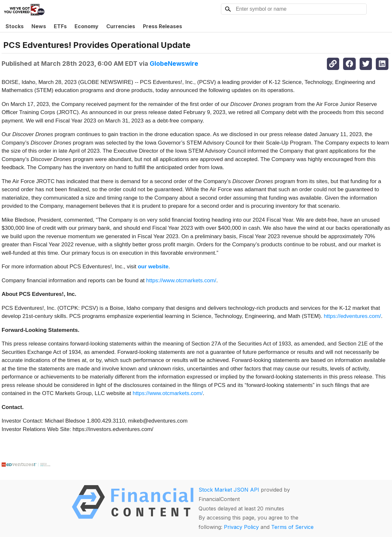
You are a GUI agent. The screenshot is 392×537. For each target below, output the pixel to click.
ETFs (60, 26)
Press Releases (162, 26)
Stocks (15, 26)
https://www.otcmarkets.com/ (181, 280)
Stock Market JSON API (229, 490)
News (39, 26)
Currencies (121, 26)
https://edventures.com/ (352, 316)
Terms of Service (292, 527)
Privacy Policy (241, 527)
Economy (86, 26)
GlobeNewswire (174, 64)
